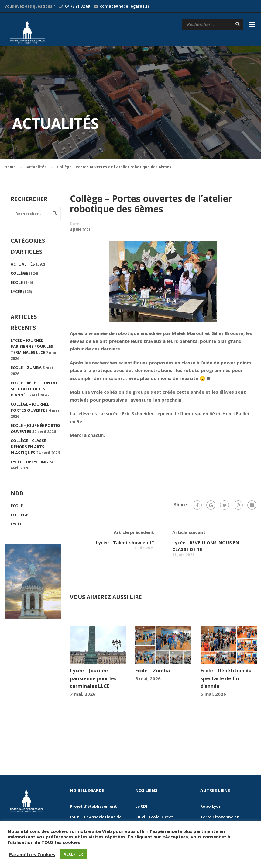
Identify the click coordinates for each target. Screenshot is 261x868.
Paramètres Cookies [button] (32, 854)
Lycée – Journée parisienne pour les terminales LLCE (93, 679)
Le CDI (141, 807)
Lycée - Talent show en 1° (125, 543)
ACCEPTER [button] (73, 854)
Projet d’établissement (93, 807)
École (17, 507)
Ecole (17, 283)
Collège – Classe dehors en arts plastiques (28, 448)
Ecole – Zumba (153, 671)
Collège (19, 274)
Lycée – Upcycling (29, 463)
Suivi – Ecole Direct (154, 818)
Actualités (23, 265)
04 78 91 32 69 (77, 6)
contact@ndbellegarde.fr (125, 6)
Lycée (16, 292)
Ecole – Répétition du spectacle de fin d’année (226, 679)
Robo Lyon (211, 807)
